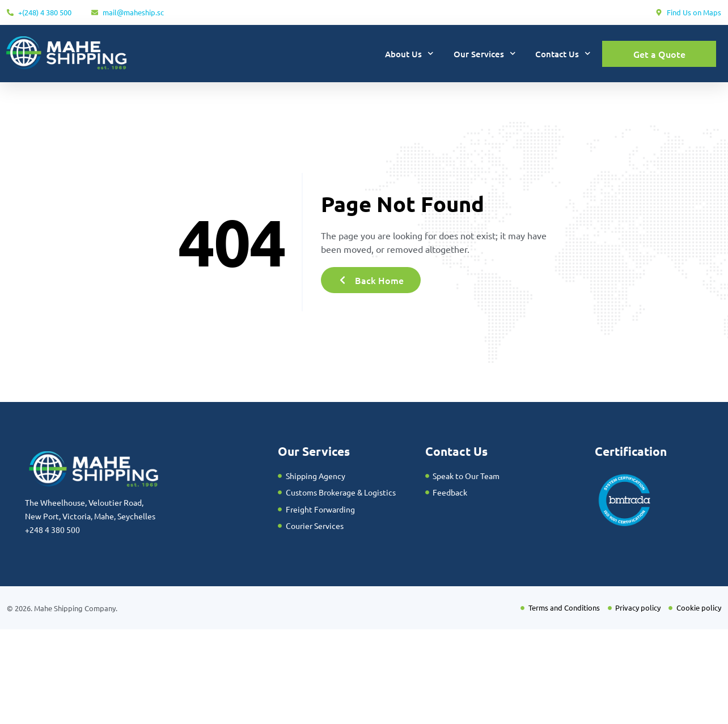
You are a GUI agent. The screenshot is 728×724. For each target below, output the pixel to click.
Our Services (485, 54)
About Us (409, 54)
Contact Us (563, 54)
